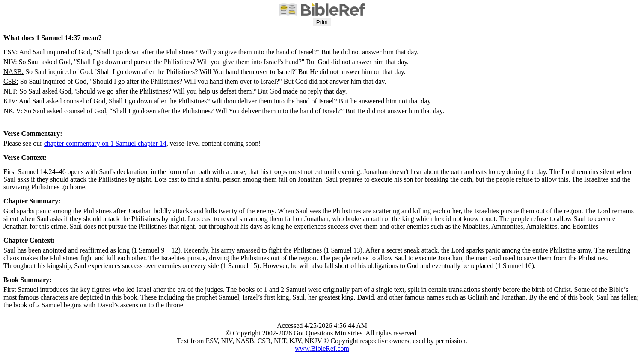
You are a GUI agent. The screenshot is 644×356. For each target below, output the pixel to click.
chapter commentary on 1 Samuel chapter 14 (105, 143)
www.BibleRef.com (322, 349)
